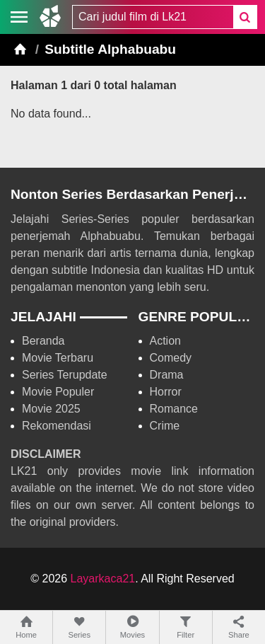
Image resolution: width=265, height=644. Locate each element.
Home (26, 627)
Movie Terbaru (58, 358)
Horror (166, 392)
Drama (167, 375)
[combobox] (153, 17)
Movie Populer (58, 392)
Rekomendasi (57, 426)
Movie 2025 (51, 409)
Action (165, 341)
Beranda (43, 341)
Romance (174, 409)
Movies (132, 627)
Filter (186, 627)
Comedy (171, 358)
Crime (165, 426)
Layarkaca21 (103, 579)
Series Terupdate (65, 375)
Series (79, 627)
